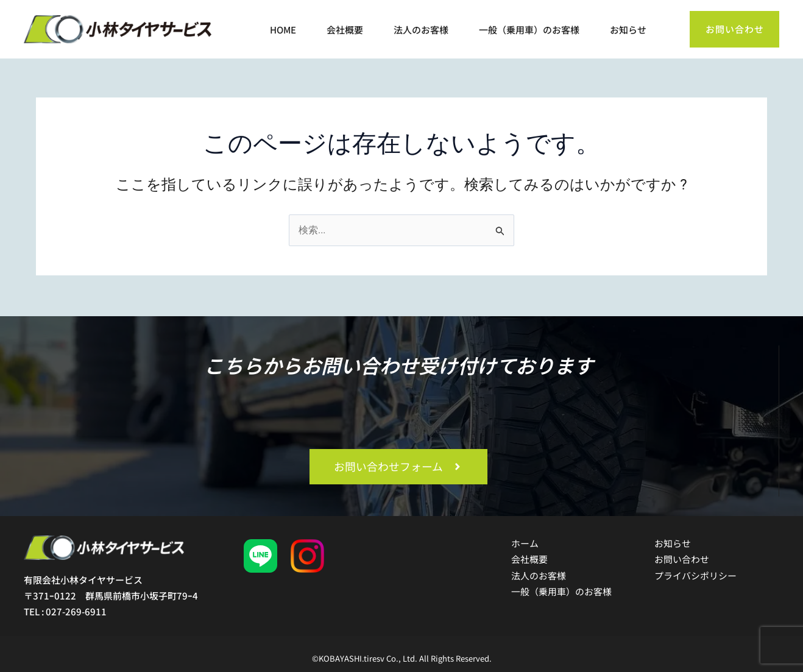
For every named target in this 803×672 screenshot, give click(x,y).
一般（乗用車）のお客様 (529, 31)
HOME (283, 31)
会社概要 (345, 31)
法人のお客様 (421, 31)
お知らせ (628, 31)
